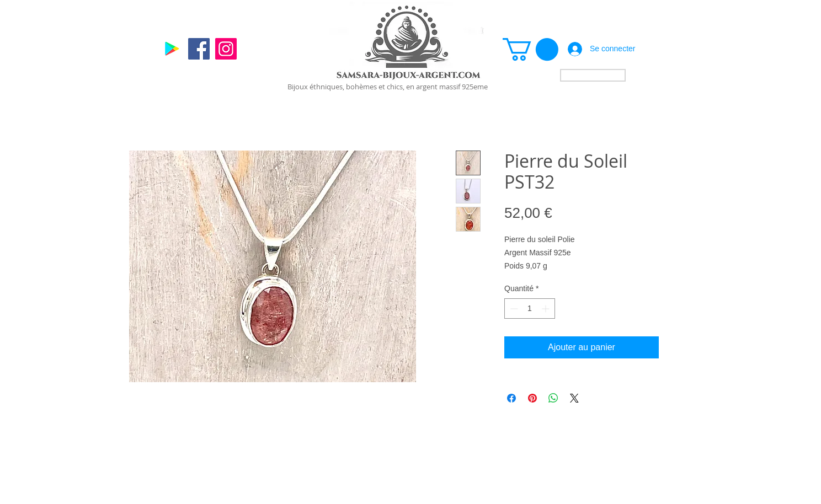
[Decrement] (513, 309)
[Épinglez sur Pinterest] (532, 398)
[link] (531, 49)
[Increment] (547, 309)
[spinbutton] (530, 309)
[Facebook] (199, 49)
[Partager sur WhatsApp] (553, 398)
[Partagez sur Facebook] (511, 398)
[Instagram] (226, 49)
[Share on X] (574, 398)
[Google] (172, 49)
